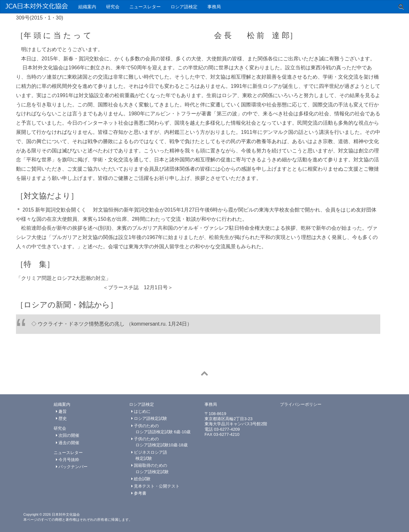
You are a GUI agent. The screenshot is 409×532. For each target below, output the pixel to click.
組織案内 (87, 7)
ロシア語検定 (184, 7)
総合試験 (141, 479)
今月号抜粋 (68, 460)
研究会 (113, 7)
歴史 (62, 418)
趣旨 (62, 411)
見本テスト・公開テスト (156, 486)
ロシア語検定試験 (149, 418)
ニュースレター (145, 7)
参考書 (139, 493)
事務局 (214, 7)
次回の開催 (68, 435)
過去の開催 (68, 443)
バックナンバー (72, 467)
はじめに (141, 411)
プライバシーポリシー (301, 404)
